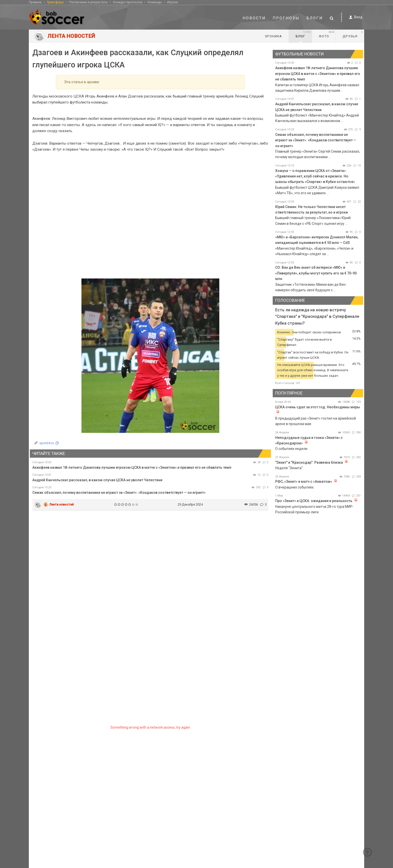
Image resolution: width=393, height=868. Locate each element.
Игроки (173, 2)
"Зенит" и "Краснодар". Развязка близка (309, 462)
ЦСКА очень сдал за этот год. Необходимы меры (318, 407)
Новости (254, 18)
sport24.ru (47, 443)
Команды (155, 2)
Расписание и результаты (89, 2)
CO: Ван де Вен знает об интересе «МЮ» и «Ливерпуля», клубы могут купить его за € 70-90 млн (316, 273)
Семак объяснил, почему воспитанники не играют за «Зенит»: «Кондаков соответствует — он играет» (119, 493)
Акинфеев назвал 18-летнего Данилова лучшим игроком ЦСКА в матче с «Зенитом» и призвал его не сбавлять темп (132, 467)
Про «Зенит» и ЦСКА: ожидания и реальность (314, 501)
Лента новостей (62, 504)
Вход (355, 17)
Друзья (353, 34)
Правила (35, 2)
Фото (327, 34)
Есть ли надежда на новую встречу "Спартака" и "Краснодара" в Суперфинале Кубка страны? (317, 316)
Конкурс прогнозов (128, 2)
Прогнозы (286, 18)
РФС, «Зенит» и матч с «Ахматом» (304, 481)
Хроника (273, 36)
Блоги (315, 18)
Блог (303, 34)
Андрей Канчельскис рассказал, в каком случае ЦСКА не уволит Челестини (97, 480)
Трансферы (55, 2)
